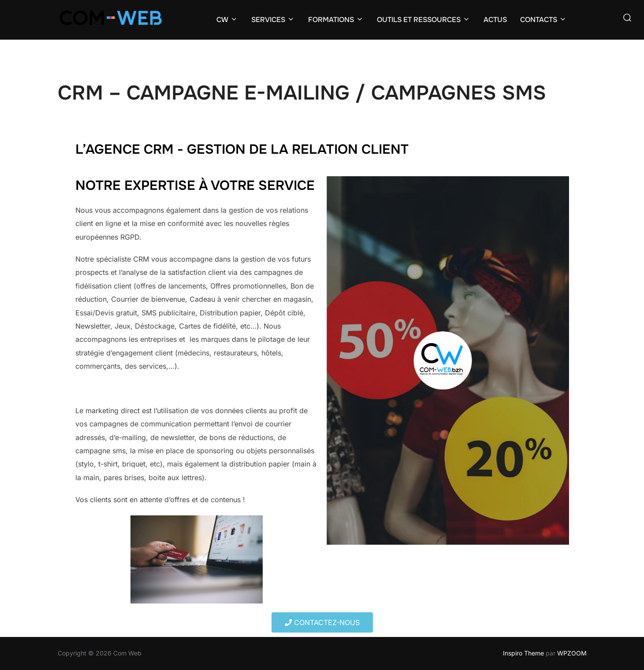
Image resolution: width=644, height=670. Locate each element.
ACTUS (495, 20)
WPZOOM (572, 653)
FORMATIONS (336, 20)
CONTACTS (543, 20)
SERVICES (273, 20)
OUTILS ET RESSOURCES (424, 20)
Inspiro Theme (523, 653)
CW (227, 20)
